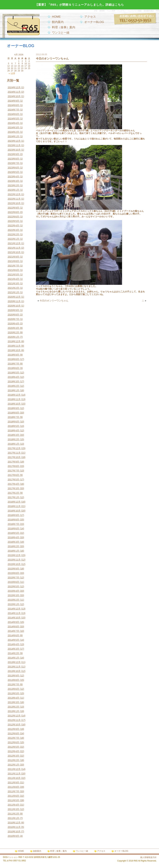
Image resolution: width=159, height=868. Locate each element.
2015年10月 (14, 564)
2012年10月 (14, 725)
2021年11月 (14, 248)
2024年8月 (13, 105)
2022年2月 (13, 234)
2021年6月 (13, 270)
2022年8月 (13, 212)
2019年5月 (13, 373)
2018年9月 (13, 408)
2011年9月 (13, 782)
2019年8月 (13, 359)
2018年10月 (14, 404)
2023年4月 (13, 177)
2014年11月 (14, 613)
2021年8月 (13, 261)
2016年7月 (13, 524)
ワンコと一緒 (61, 33)
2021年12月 (14, 243)
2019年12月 (14, 341)
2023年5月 (13, 172)
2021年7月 (13, 266)
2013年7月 (13, 684)
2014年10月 (14, 618)
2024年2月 (13, 132)
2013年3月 (13, 702)
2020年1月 (13, 337)
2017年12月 (14, 448)
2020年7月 (13, 319)
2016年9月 (13, 515)
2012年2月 (13, 760)
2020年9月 (13, 310)
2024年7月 (13, 110)
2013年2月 (13, 707)
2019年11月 (14, 346)
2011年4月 (13, 805)
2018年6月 (13, 422)
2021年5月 (13, 275)
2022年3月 (13, 230)
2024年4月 (13, 123)
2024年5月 (13, 119)
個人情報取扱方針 (148, 857)
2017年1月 (13, 497)
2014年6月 (13, 635)
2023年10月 (14, 150)
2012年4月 (13, 751)
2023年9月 (13, 154)
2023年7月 (13, 163)
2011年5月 (13, 800)
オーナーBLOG (94, 22)
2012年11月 (14, 720)
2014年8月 (13, 627)
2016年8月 (13, 520)
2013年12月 (14, 662)
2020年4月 (13, 324)
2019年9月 (13, 355)
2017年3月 (13, 488)
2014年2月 (13, 653)
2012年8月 (13, 733)
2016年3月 (13, 542)
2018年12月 (14, 395)
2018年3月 (13, 435)
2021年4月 (13, 279)
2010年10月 (14, 831)
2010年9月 (13, 836)
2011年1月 (13, 818)
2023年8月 (13, 159)
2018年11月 (14, 399)
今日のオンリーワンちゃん (54, 301)
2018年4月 (13, 430)
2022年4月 (13, 226)
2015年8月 (13, 573)
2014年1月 (13, 658)
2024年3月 (13, 128)
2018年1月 (13, 444)
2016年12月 (14, 502)
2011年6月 (13, 796)
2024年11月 (14, 92)
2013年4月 (13, 698)
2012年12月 (14, 716)
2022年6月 (13, 217)
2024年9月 (13, 101)
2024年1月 (13, 136)
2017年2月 (13, 493)
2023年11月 (14, 145)
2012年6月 (13, 742)
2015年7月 (13, 578)
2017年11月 (14, 453)
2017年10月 (14, 457)
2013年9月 (13, 676)
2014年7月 (13, 631)
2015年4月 (13, 591)
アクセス (90, 17)
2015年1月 (13, 604)
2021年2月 (13, 288)
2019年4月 (13, 377)
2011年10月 (14, 778)
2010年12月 (14, 823)
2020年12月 (14, 297)
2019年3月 (13, 381)
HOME (56, 17)
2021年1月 (13, 292)
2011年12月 (14, 769)
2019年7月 (13, 364)
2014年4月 (13, 644)
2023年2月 (13, 185)
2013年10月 (14, 671)
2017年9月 (13, 462)
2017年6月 (13, 475)
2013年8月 (13, 680)
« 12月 (12, 73)
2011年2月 (13, 814)
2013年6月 (13, 689)
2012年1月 (13, 765)
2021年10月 (14, 252)
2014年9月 (13, 622)
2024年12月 (14, 87)
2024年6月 (13, 114)
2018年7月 (13, 417)
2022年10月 (14, 203)
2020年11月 (14, 301)
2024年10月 (14, 96)
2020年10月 (14, 306)
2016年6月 (13, 529)
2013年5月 (13, 693)
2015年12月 (14, 555)
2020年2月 (13, 332)
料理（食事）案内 (64, 27)
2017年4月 (13, 484)
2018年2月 (13, 439)
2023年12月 (14, 141)
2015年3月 (13, 595)
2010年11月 (14, 827)
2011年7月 (13, 791)
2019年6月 (13, 368)
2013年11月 (14, 667)
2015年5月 (13, 586)
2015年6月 (13, 582)
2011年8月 (13, 787)
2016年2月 (13, 546)
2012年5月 (13, 747)
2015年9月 (13, 569)
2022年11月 (14, 199)
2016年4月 (13, 537)
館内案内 (58, 22)
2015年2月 (13, 600)
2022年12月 (14, 194)
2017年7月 (13, 471)
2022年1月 (13, 239)
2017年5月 (13, 479)
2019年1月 (13, 390)
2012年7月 (13, 738)
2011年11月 (14, 774)
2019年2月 (13, 386)
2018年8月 (13, 413)
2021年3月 (13, 283)
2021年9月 (13, 257)
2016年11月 (14, 506)
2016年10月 (14, 511)
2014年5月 (13, 640)
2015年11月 (14, 560)
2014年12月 (14, 609)
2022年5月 (13, 221)
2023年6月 (13, 168)
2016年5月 (13, 533)
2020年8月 (13, 315)
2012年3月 (13, 756)
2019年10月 (14, 350)
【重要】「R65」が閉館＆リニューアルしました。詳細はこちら (79, 5)
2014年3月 (13, 649)
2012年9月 (13, 729)
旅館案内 (37, 851)
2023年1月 (13, 190)
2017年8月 (13, 466)
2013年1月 (13, 711)
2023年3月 (13, 181)
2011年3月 (13, 809)
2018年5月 (13, 426)
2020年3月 (13, 328)
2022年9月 (13, 208)
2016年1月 (13, 551)
